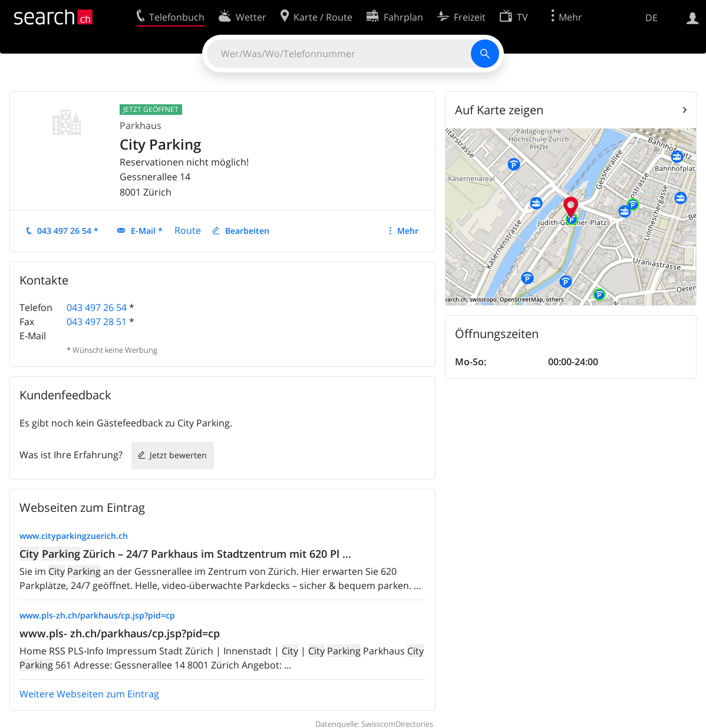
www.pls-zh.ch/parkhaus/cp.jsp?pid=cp (97, 615)
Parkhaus (141, 125)
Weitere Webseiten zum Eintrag (89, 694)
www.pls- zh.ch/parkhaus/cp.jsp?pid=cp (120, 633)
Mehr (408, 231)
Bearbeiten (247, 231)
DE (651, 18)
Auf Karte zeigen (499, 110)
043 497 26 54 (97, 307)
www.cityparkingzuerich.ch (74, 536)
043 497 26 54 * (68, 231)
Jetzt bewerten (178, 455)
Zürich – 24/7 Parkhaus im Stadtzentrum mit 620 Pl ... (185, 554)
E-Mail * (147, 231)
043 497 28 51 (97, 322)
